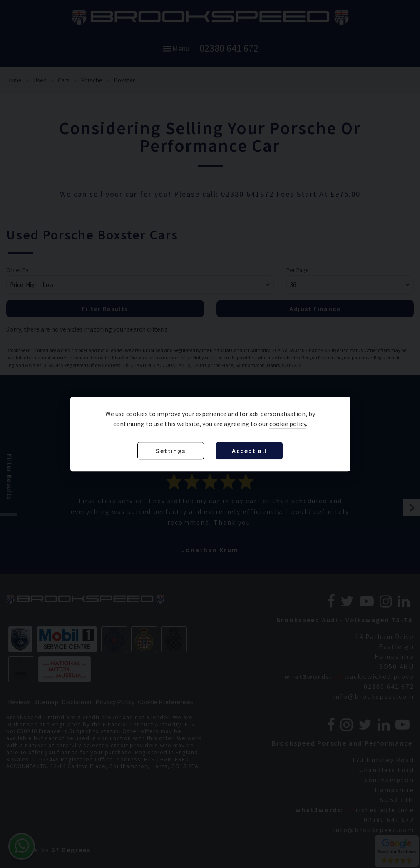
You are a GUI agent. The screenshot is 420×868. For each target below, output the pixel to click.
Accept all (249, 451)
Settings (170, 451)
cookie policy (288, 424)
